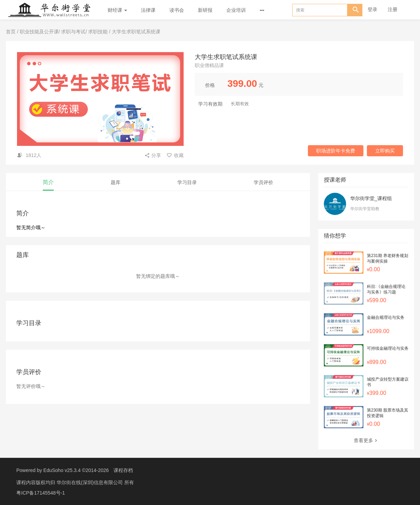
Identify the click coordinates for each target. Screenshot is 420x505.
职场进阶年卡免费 (336, 151)
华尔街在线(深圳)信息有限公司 (90, 482)
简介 (48, 182)
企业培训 (236, 10)
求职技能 (98, 32)
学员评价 (263, 182)
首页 (11, 32)
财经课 (117, 10)
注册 (393, 9)
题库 (116, 182)
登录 (372, 9)
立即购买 (385, 151)
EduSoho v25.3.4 (62, 470)
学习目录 (187, 182)
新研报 (205, 10)
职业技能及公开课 (39, 32)
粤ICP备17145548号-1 (41, 493)
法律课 (148, 10)
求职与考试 (73, 32)
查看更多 (366, 440)
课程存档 (123, 470)
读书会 (177, 10)
